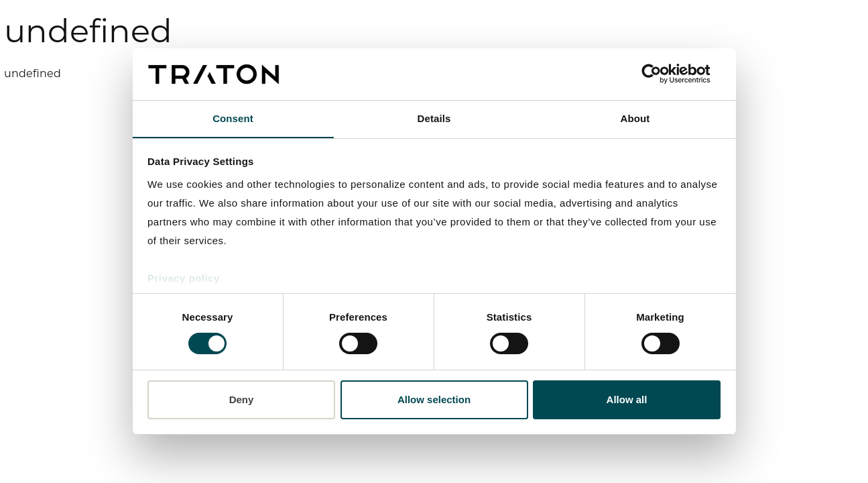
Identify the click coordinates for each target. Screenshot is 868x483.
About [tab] (635, 118)
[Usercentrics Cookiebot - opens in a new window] (662, 74)
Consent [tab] (233, 118)
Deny (242, 399)
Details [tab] (434, 118)
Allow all (627, 399)
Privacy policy (184, 279)
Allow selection (434, 399)
